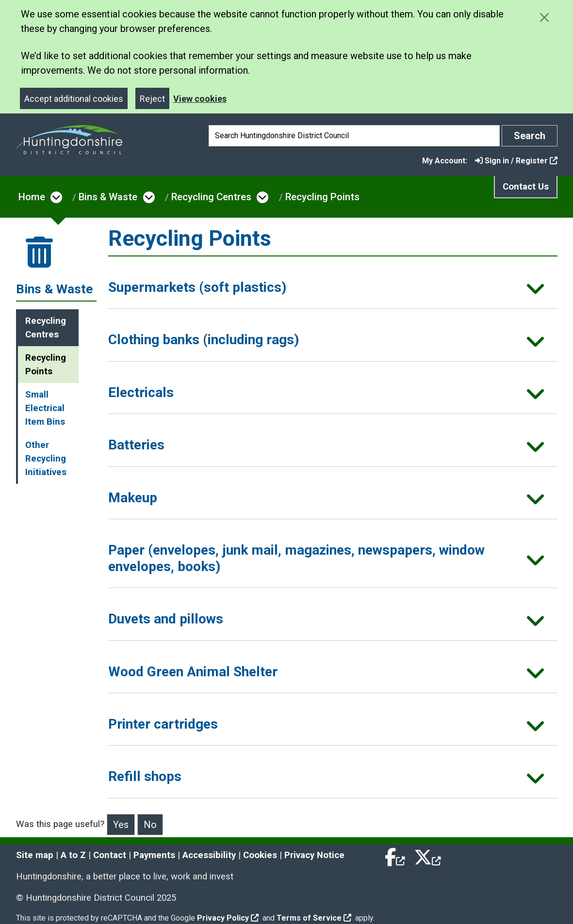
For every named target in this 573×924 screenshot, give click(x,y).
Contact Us (526, 187)
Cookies (260, 855)
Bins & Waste (108, 197)
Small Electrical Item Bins (45, 408)
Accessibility (209, 855)
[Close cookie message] (545, 17)
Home (32, 197)
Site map (35, 855)
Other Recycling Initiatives (46, 459)
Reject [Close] (152, 99)
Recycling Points (322, 197)
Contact (110, 855)
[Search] (354, 136)
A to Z (73, 855)
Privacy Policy (228, 918)
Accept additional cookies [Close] (74, 99)
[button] (333, 290)
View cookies (200, 99)
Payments (154, 855)
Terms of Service (314, 918)
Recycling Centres (211, 197)
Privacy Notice (314, 855)
